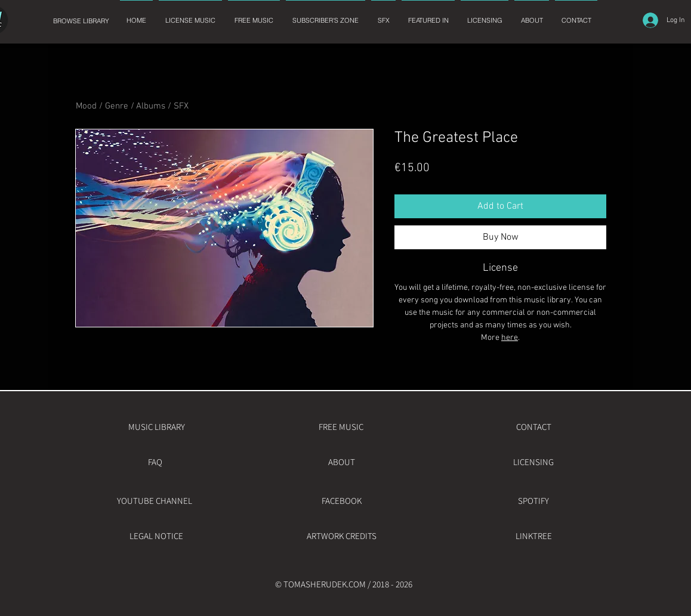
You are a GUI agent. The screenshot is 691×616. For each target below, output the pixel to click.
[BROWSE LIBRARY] (81, 21)
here (510, 338)
